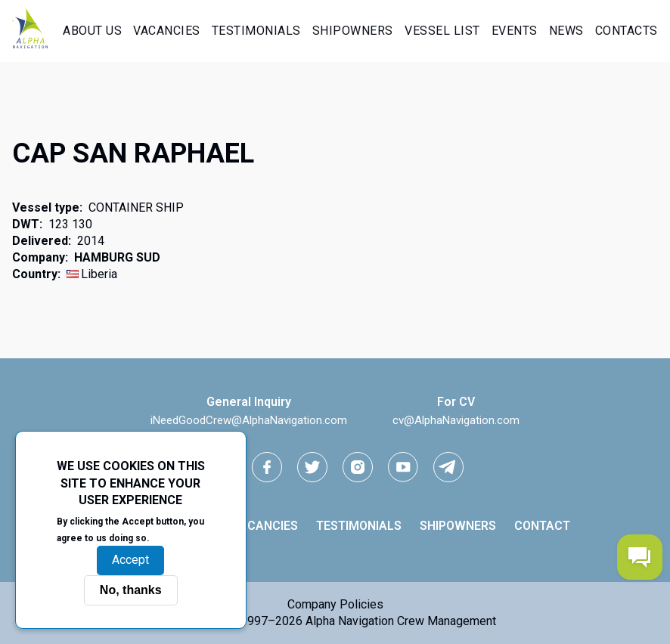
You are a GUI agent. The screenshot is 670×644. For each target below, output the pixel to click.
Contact (542, 526)
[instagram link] (358, 467)
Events (515, 31)
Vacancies (167, 31)
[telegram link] (448, 467)
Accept (130, 560)
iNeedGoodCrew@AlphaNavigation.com (249, 420)
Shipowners (353, 31)
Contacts (627, 31)
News (566, 31)
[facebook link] (267, 467)
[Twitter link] (312, 467)
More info (178, 537)
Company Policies (335, 604)
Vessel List (442, 31)
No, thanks (131, 590)
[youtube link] (403, 467)
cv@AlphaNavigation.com (456, 420)
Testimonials (256, 31)
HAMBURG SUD (117, 257)
